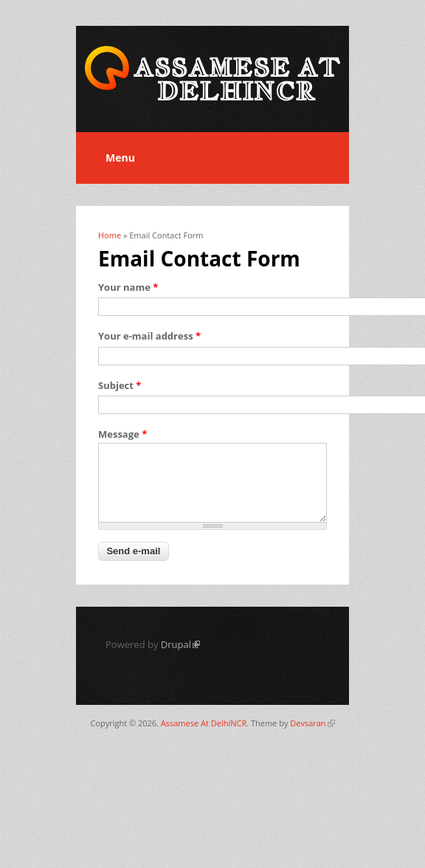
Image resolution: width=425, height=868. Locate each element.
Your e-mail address (149, 336)
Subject (120, 385)
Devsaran (312, 723)
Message (122, 434)
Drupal (180, 644)
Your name (128, 287)
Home (110, 235)
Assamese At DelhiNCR (204, 723)
